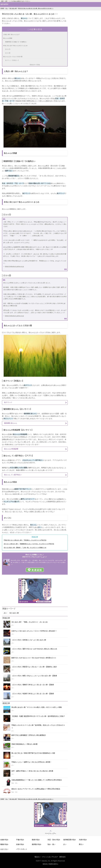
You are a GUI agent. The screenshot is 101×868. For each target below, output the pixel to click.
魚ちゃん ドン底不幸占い (13, 475)
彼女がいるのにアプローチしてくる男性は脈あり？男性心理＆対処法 (36, 789)
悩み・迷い (51, 844)
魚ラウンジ (8, 402)
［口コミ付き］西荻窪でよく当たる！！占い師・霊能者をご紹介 (34, 667)
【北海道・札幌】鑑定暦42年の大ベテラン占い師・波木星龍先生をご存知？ (38, 716)
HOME (2, 8)
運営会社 (62, 857)
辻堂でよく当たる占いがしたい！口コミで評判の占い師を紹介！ (34, 631)
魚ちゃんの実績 (8, 38)
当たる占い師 (13, 8)
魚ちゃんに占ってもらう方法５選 (13, 57)
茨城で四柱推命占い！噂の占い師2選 (24, 744)
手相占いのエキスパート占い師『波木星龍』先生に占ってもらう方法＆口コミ (38, 726)
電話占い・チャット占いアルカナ (46, 857)
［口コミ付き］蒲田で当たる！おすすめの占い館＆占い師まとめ (34, 649)
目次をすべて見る (35, 65)
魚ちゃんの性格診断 (11, 449)
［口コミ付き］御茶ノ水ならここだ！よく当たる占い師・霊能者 (34, 676)
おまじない (4, 849)
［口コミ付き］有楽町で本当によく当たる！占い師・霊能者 (33, 694)
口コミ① (8, 49)
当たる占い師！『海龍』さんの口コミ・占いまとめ (30, 622)
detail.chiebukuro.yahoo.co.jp (14, 266)
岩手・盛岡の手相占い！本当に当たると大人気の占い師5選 (32, 771)
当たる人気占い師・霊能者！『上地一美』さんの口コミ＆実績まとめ (25, 548)
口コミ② (8, 53)
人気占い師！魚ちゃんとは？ (12, 34)
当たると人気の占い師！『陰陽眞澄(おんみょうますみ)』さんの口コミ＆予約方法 (29, 544)
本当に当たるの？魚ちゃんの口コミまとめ (15, 46)
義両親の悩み (37, 844)
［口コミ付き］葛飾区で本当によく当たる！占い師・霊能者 (33, 685)
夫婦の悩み (83, 840)
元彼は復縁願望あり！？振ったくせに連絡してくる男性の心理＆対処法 (37, 780)
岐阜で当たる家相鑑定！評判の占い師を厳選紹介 (29, 735)
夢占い (81, 844)
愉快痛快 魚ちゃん (11, 423)
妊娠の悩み (20, 844)
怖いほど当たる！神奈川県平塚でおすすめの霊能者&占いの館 (33, 753)
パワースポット (22, 849)
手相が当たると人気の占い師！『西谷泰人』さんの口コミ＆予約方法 (25, 540)
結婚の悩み (4, 840)
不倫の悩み (20, 840)
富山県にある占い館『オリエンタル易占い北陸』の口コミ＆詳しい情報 (37, 707)
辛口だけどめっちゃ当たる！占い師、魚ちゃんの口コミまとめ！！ (36, 8)
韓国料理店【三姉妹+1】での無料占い (16, 42)
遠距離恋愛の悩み (70, 840)
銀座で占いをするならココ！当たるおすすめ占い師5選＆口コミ (34, 658)
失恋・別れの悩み (54, 840)
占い (7, 8)
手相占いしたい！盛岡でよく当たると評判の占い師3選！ (32, 762)
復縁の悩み (36, 840)
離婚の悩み (4, 844)
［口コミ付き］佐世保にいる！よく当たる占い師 (29, 640)
